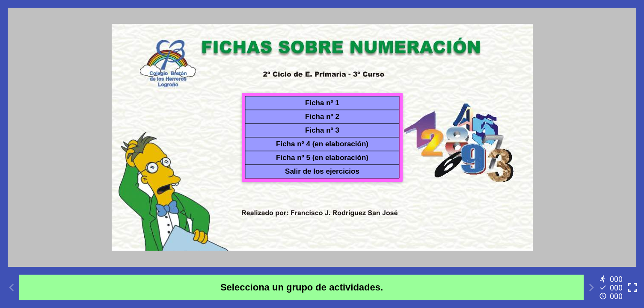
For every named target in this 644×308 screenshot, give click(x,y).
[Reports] (612, 287)
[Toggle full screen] (632, 287)
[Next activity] (591, 287)
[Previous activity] (12, 287)
